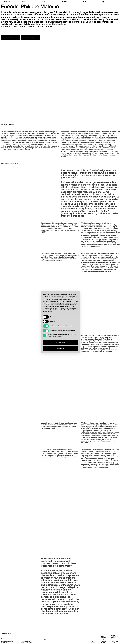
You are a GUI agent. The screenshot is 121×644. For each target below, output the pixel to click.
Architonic (104, 641)
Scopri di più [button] (60, 348)
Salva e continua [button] (60, 343)
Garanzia (113, 635)
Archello (103, 642)
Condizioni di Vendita (114, 637)
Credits (113, 642)
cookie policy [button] (46, 303)
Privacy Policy (114, 641)
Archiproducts (105, 640)
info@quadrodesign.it (26, 642)
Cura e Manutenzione (115, 639)
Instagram (104, 636)
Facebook (104, 639)
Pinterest (103, 638)
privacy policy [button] (72, 296)
